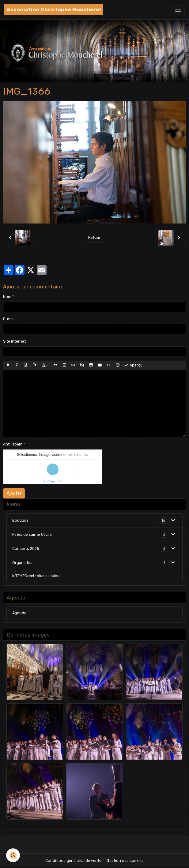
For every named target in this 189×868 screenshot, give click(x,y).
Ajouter (14, 493)
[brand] (54, 10)
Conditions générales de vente (73, 861)
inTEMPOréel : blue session (36, 576)
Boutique (20, 520)
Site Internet (14, 341)
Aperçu (133, 365)
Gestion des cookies (125, 861)
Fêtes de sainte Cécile (32, 535)
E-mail (9, 319)
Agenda (19, 613)
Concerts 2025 (26, 549)
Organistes (22, 563)
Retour (94, 238)
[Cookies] (13, 855)
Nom (7, 297)
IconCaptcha (51, 481)
